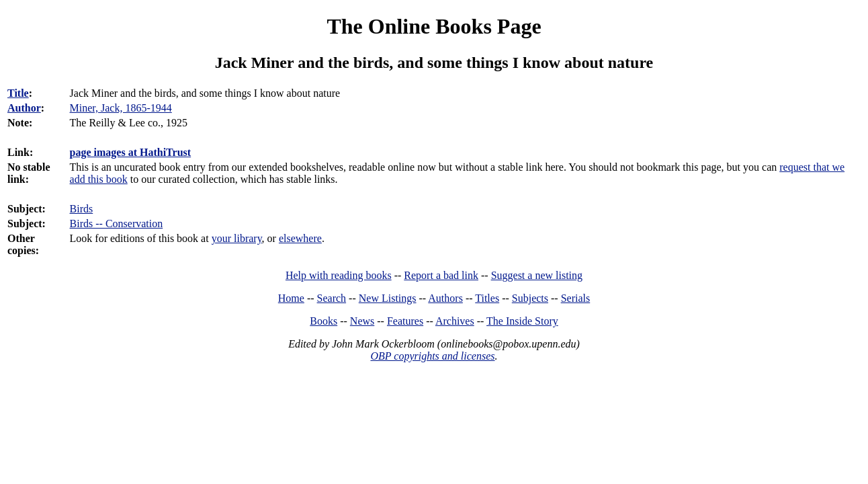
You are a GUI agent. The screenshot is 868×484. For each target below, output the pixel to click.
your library (237, 238)
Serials (576, 298)
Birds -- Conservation (117, 224)
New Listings (388, 298)
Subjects (530, 298)
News (362, 321)
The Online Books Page (434, 26)
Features (405, 321)
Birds (82, 209)
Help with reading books (339, 275)
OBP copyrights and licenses (432, 356)
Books (323, 321)
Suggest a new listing (537, 275)
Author (24, 108)
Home (291, 298)
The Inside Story (522, 321)
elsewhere (300, 238)
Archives (455, 321)
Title (18, 93)
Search (332, 298)
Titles (487, 298)
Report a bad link (441, 275)
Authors (445, 298)
